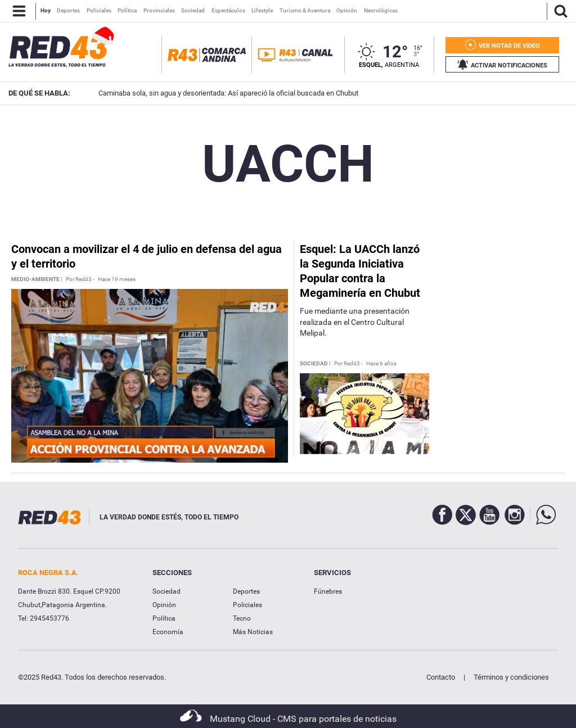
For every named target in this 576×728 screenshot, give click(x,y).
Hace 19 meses (117, 279)
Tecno (242, 618)
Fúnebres (328, 591)
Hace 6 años (381, 364)
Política (164, 618)
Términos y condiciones (511, 677)
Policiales (247, 605)
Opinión (164, 605)
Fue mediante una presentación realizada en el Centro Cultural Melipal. (355, 322)
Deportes (246, 591)
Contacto (441, 677)
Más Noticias (253, 632)
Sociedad (166, 591)
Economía (168, 632)
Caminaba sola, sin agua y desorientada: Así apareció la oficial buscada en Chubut (213, 93)
